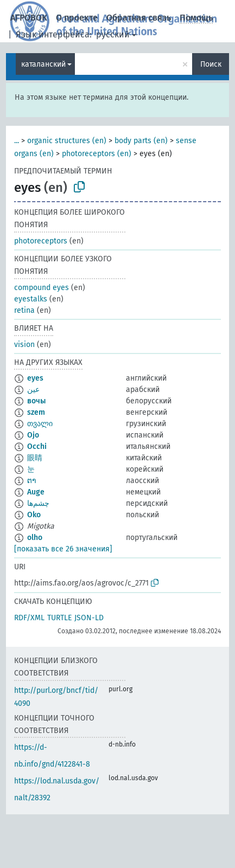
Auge (36, 492)
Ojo (33, 435)
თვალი (40, 424)
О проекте (77, 18)
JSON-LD (89, 618)
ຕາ (32, 481)
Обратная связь (139, 18)
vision (24, 345)
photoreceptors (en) (97, 154)
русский (113, 34)
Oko (34, 515)
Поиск (211, 64)
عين (33, 390)
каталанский (43, 64)
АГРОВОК (29, 18)
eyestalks (31, 299)
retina (24, 310)
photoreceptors (41, 241)
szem (36, 412)
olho (35, 538)
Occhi (37, 446)
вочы (36, 401)
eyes (35, 378)
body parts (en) (141, 141)
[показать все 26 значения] (63, 549)
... (17, 141)
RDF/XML (29, 618)
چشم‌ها (38, 503)
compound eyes (42, 288)
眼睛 (35, 458)
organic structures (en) (67, 141)
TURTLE (59, 618)
